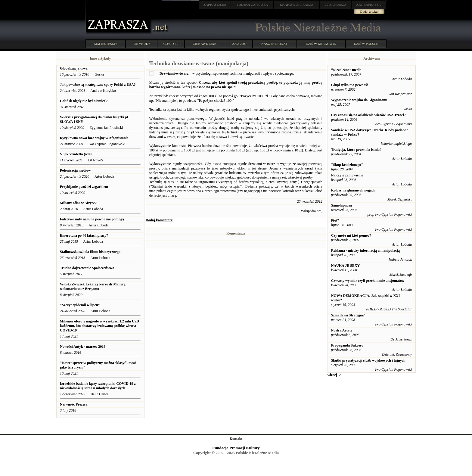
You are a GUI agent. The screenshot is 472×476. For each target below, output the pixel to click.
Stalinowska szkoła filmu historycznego (90, 252)
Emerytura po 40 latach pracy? (84, 235)
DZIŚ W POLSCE (366, 44)
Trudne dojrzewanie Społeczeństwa (87, 268)
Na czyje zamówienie (347, 175)
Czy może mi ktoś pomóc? (351, 235)
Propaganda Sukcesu (347, 345)
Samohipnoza (342, 205)
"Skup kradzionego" (347, 165)
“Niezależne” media (346, 70)
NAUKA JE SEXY (345, 266)
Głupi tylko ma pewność (350, 85)
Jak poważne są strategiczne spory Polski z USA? (98, 85)
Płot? (335, 220)
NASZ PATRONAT (274, 44)
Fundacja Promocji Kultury (236, 448)
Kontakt (236, 439)
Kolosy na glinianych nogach (353, 190)
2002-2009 (239, 44)
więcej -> (334, 375)
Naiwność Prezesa (74, 404)
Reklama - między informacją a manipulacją (365, 250)
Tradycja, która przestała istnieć (356, 150)
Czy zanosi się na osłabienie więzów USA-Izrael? (368, 115)
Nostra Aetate (342, 330)
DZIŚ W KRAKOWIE (321, 44)
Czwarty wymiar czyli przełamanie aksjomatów (368, 281)
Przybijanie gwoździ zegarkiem (84, 187)
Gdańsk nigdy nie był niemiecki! (85, 101)
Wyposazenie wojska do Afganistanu (359, 100)
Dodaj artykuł (370, 11)
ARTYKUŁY (141, 44)
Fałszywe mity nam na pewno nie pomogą (92, 219)
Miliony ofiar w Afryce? (78, 203)
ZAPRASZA (252, 5)
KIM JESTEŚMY (106, 44)
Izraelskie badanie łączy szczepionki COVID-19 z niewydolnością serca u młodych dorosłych (98, 386)
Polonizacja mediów (75, 170)
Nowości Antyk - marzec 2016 (83, 347)
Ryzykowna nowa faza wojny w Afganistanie (94, 138)
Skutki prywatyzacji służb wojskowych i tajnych (368, 360)
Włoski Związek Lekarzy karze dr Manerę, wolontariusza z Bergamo (93, 286)
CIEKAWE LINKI (205, 44)
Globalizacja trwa (74, 68)
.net (215, 5)
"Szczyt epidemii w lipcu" (80, 305)
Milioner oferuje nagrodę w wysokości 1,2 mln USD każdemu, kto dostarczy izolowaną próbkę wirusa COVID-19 (99, 326)
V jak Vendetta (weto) (77, 154)
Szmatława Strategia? (348, 315)
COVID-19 (171, 44)
